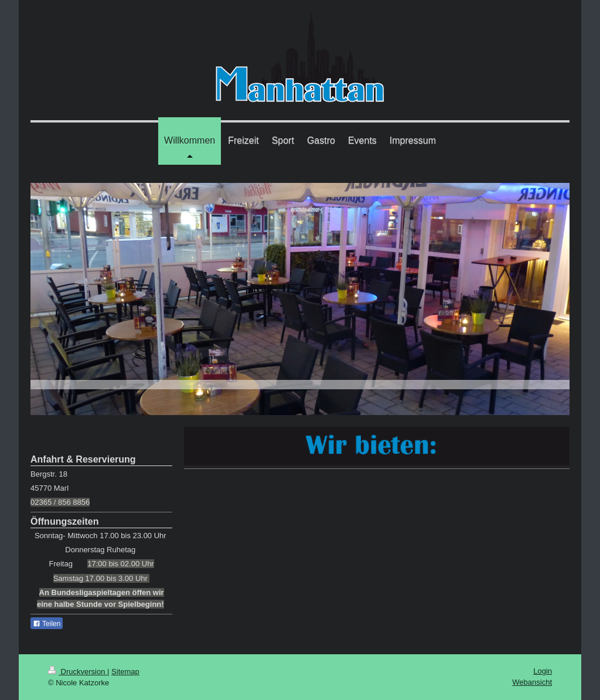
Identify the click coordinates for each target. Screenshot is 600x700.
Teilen (47, 624)
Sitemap (125, 672)
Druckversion (78, 672)
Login (543, 671)
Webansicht (532, 682)
